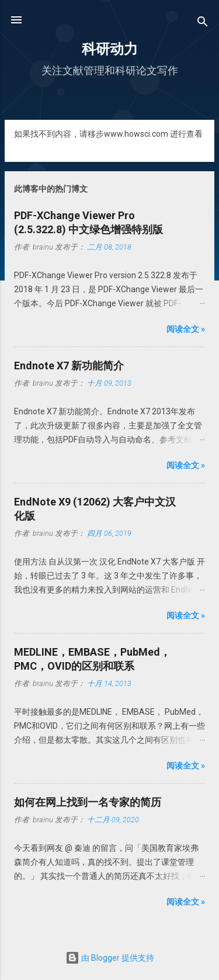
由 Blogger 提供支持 (110, 958)
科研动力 (110, 49)
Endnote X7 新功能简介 (69, 366)
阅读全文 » (186, 329)
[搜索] (203, 24)
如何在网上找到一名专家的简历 (88, 802)
